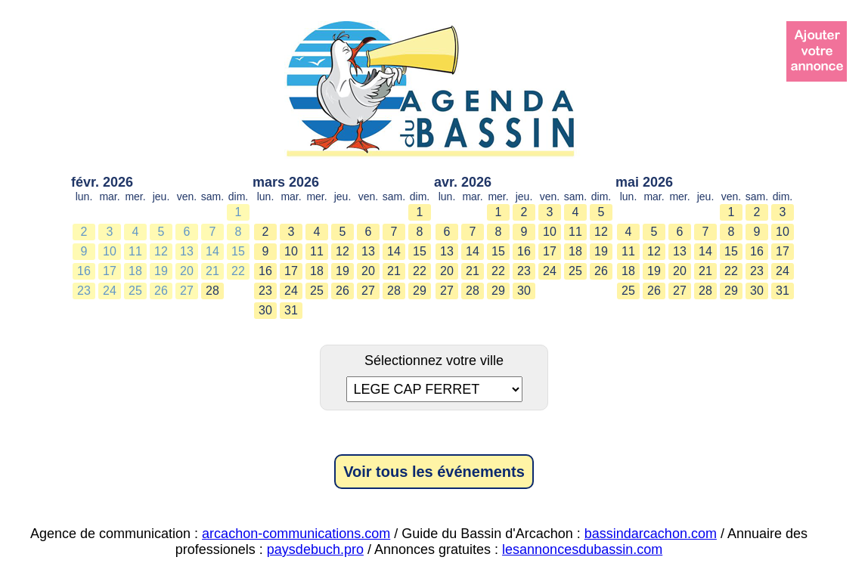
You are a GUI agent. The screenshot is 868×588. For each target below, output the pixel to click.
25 (135, 291)
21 (212, 271)
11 (135, 251)
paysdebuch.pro (315, 549)
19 (161, 271)
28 (212, 291)
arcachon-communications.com (296, 534)
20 (187, 271)
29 (420, 291)
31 (291, 310)
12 (161, 251)
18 (135, 271)
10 (110, 251)
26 (161, 291)
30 (265, 310)
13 (187, 251)
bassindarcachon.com (651, 534)
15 (238, 251)
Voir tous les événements (434, 472)
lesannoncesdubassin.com (582, 549)
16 (84, 271)
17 (110, 271)
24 (110, 291)
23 (84, 291)
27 (187, 291)
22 (238, 271)
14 (212, 251)
